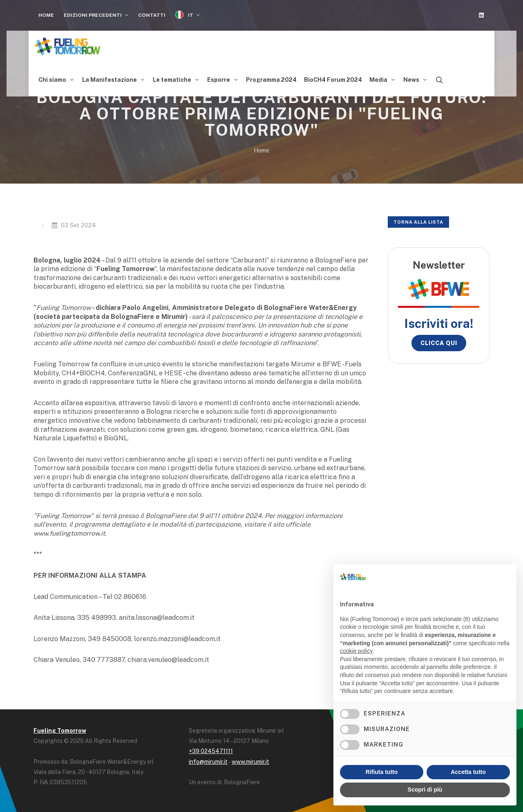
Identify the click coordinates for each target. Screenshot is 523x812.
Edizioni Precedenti (96, 15)
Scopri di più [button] (425, 790)
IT (188, 15)
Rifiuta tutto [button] (382, 772)
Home (46, 15)
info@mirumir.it (208, 759)
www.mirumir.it (250, 759)
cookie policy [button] (356, 651)
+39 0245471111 (211, 749)
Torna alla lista (418, 220)
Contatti (152, 15)
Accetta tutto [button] (468, 772)
